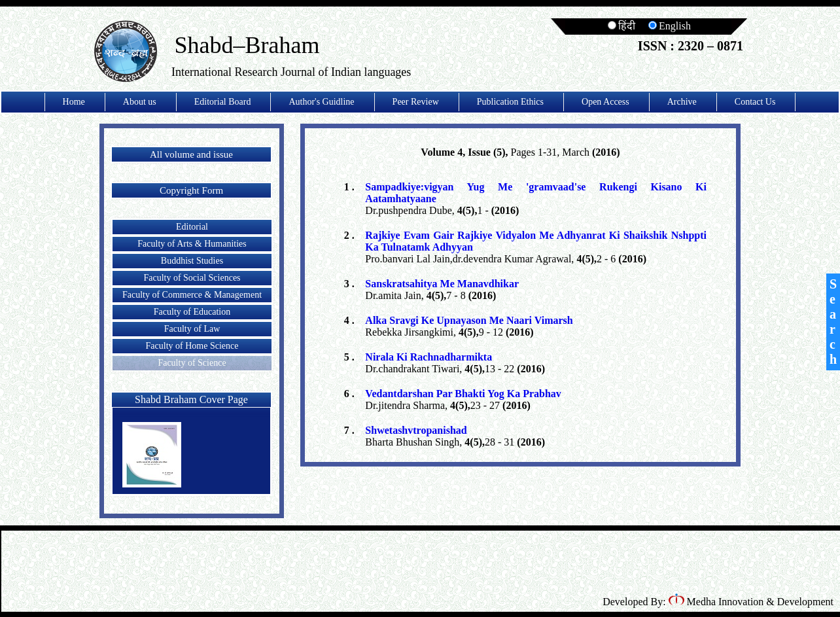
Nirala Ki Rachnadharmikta (429, 357)
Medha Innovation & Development (751, 602)
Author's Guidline (321, 102)
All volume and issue (191, 154)
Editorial (192, 227)
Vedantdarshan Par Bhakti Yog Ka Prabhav (463, 394)
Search (833, 322)
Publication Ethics (510, 102)
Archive (682, 102)
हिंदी (621, 26)
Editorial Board (223, 102)
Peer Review (416, 102)
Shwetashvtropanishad (416, 430)
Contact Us (755, 102)
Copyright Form (191, 190)
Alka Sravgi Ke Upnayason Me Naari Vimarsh (469, 320)
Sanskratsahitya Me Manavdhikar (442, 284)
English (670, 26)
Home (74, 102)
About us (140, 102)
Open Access (605, 102)
